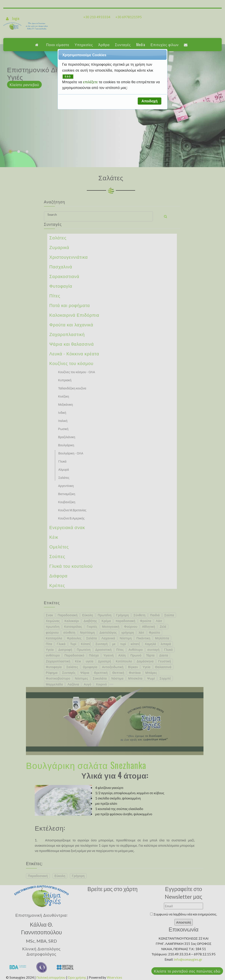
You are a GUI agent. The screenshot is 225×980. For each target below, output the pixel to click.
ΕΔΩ (68, 77)
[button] (149, 101)
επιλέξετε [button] (91, 82)
